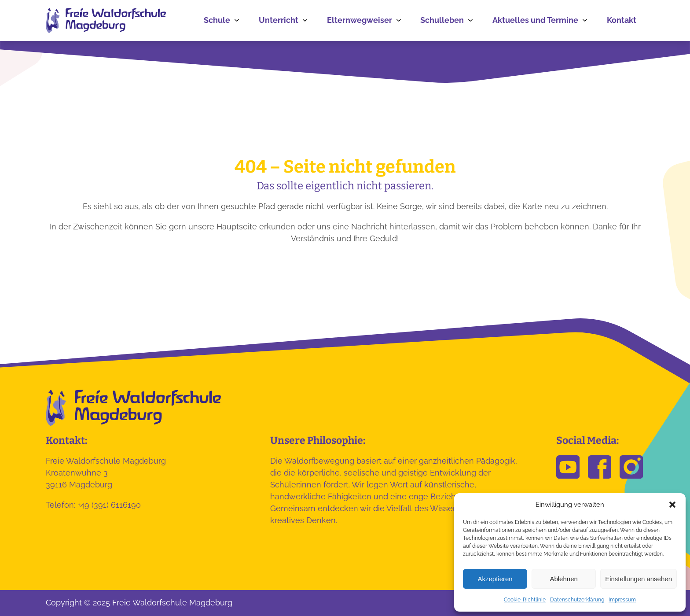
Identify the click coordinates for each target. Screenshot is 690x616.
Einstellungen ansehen (639, 579)
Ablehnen (563, 579)
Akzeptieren (495, 579)
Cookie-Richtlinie (525, 600)
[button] (672, 505)
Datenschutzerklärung (577, 600)
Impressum (622, 600)
